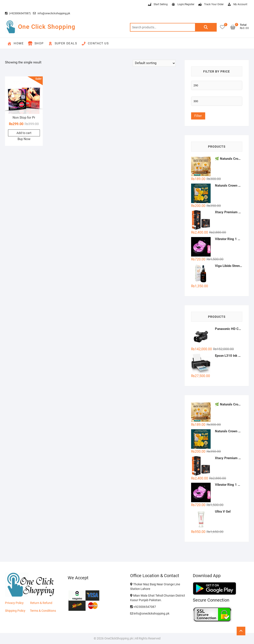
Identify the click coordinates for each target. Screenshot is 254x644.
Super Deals (63, 44)
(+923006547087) (18, 13)
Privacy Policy (14, 603)
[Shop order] (154, 63)
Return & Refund (41, 603)
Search (206, 27)
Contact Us (95, 44)
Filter (198, 116)
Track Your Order (211, 5)
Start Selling (157, 5)
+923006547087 (143, 607)
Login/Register (183, 5)
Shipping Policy (15, 611)
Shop (36, 44)
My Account (237, 5)
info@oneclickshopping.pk (52, 13)
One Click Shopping (47, 27)
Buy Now (24, 139)
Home (15, 44)
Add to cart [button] (24, 133)
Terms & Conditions (43, 611)
